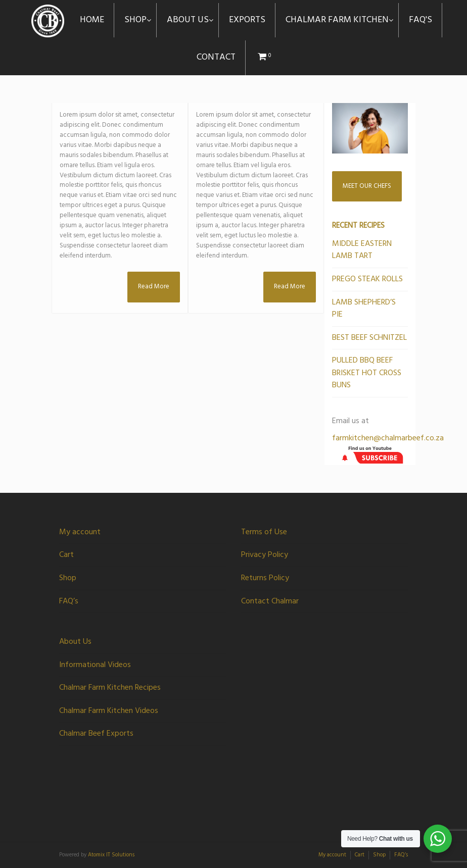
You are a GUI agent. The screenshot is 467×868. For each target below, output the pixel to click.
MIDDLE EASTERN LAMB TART (362, 250)
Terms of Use (264, 532)
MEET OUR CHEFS (367, 186)
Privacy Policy (265, 555)
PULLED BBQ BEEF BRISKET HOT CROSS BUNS (367, 373)
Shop (68, 578)
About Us (75, 642)
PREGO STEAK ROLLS (367, 279)
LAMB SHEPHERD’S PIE (364, 309)
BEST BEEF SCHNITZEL (369, 338)
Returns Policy (265, 578)
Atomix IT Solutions (111, 855)
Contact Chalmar (270, 601)
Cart (66, 555)
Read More (154, 287)
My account (80, 532)
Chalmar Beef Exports (96, 734)
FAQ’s (69, 601)
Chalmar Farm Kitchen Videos (109, 711)
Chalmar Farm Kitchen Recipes (110, 688)
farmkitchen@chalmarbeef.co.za (388, 438)
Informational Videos (95, 665)
